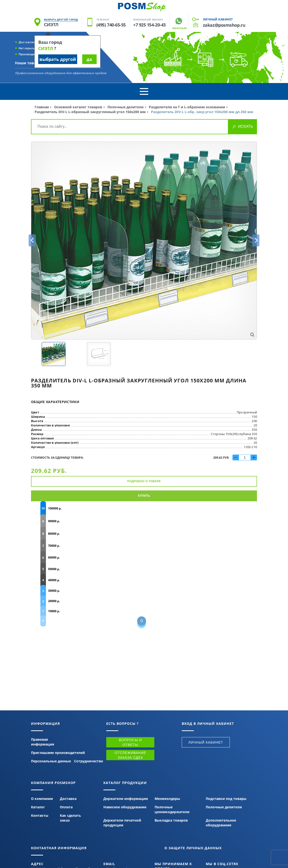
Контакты (40, 815)
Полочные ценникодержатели (172, 809)
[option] (144, 241)
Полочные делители (125, 107)
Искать (245, 126)
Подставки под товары (226, 799)
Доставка (68, 799)
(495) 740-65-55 (111, 25)
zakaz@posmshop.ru (224, 25)
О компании (42, 799)
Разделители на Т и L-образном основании (187, 107)
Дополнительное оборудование (221, 823)
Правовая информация (43, 742)
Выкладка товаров (171, 820)
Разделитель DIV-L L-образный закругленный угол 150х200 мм (91, 112)
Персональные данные (51, 761)
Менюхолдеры (167, 799)
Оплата (66, 807)
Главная (42, 107)
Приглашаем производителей (58, 753)
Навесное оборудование (125, 807)
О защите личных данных (193, 848)
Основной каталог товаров (78, 107)
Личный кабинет (218, 19)
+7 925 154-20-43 (149, 25)
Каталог (38, 807)
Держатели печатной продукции (122, 823)
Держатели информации (126, 799)
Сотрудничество (89, 761)
